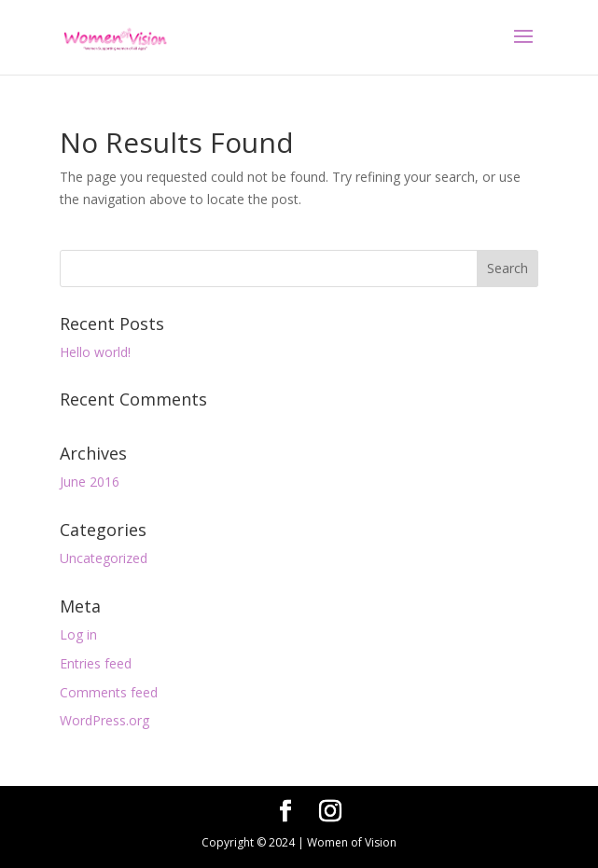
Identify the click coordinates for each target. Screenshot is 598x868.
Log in (78, 634)
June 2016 (90, 482)
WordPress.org (104, 720)
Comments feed (109, 692)
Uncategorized (104, 558)
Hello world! (95, 352)
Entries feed (96, 663)
